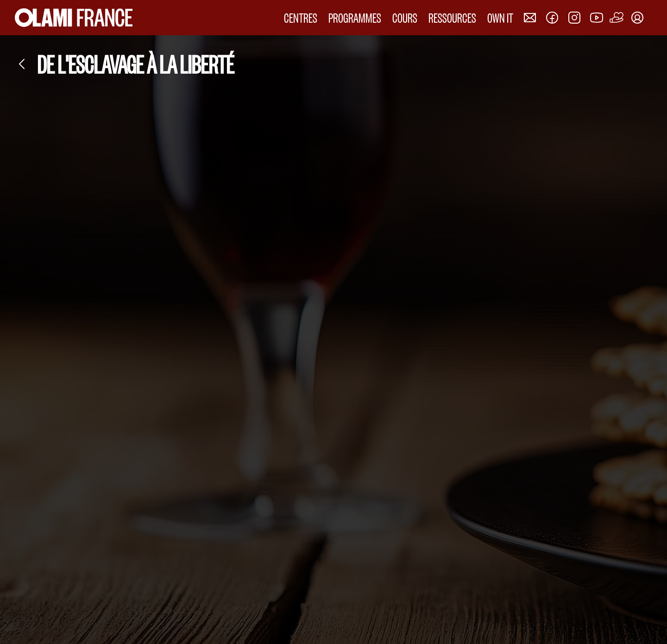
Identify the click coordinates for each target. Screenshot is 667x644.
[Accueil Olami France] (74, 18)
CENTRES (301, 17)
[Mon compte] (637, 18)
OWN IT (500, 17)
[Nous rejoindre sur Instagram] (574, 18)
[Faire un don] (617, 18)
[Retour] (22, 64)
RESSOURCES (452, 17)
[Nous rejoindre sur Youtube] (597, 18)
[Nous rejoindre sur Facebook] (552, 18)
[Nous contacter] (530, 18)
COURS (405, 17)
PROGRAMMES (355, 17)
